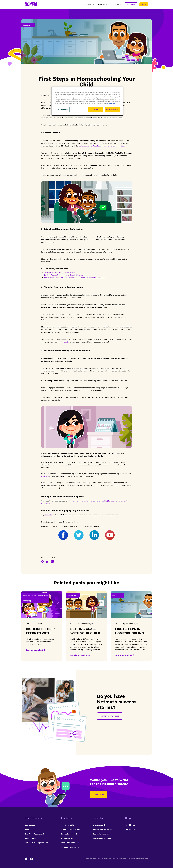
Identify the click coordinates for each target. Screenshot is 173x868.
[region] (87, 101)
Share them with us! (110, 716)
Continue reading (34, 650)
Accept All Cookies (112, 110)
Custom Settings (62, 110)
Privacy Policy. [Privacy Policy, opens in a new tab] (111, 103)
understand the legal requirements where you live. (102, 146)
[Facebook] (27, 859)
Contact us (99, 794)
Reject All (96, 110)
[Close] (120, 89)
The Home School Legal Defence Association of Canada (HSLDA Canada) (75, 278)
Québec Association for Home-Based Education (64, 275)
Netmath (45, 476)
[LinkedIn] (32, 859)
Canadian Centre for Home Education (60, 272)
